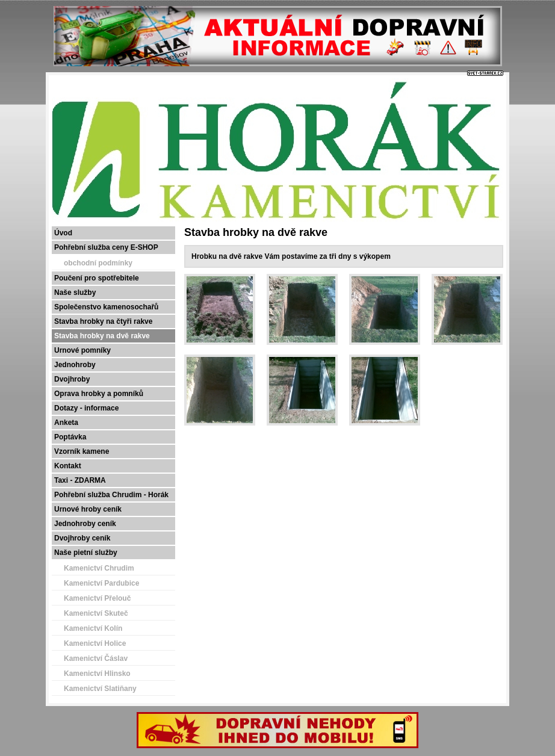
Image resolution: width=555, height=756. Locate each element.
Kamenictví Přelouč (97, 598)
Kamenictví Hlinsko (97, 674)
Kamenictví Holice (95, 643)
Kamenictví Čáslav (96, 658)
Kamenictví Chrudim (99, 568)
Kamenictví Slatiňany (100, 689)
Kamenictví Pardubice (101, 583)
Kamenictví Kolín (93, 628)
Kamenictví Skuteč (96, 613)
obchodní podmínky (98, 263)
